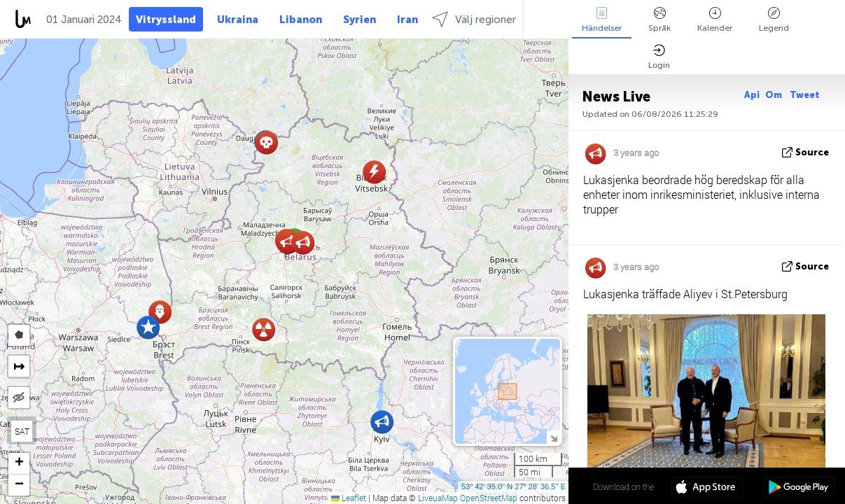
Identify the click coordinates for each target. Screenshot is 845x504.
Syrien (359, 20)
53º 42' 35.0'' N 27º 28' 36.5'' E (514, 486)
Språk (659, 20)
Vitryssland (166, 20)
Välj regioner (474, 19)
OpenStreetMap (489, 498)
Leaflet (349, 498)
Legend (774, 20)
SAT (22, 431)
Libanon (301, 20)
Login (659, 57)
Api (752, 95)
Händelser (602, 20)
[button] (148, 327)
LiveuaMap (438, 498)
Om (775, 95)
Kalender (715, 20)
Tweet (805, 95)
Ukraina (238, 20)
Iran (407, 20)
